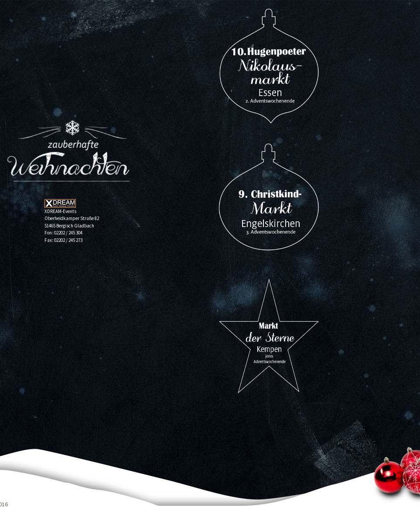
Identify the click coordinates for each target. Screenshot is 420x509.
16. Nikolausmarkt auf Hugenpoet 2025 (269, 66)
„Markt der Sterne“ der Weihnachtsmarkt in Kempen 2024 (269, 336)
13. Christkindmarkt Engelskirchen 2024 (269, 201)
